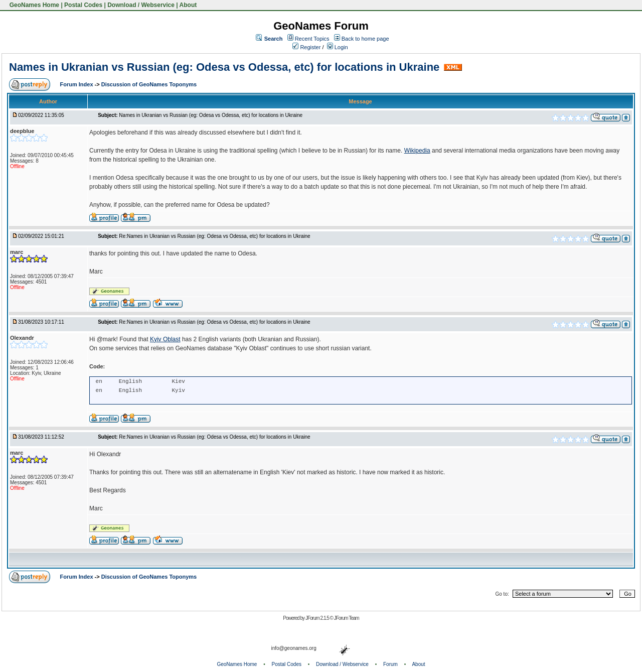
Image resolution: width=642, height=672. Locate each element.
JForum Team (347, 618)
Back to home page (365, 39)
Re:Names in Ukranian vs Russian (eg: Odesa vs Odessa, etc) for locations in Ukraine (214, 236)
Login (338, 47)
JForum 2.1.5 (318, 618)
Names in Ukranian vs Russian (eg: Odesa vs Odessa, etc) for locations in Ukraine (224, 67)
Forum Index (77, 84)
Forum (390, 664)
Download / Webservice (141, 5)
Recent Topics (312, 39)
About (188, 5)
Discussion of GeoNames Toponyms (149, 84)
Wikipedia (417, 151)
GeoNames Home (33, 5)
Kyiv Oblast (165, 339)
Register (306, 47)
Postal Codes (83, 5)
